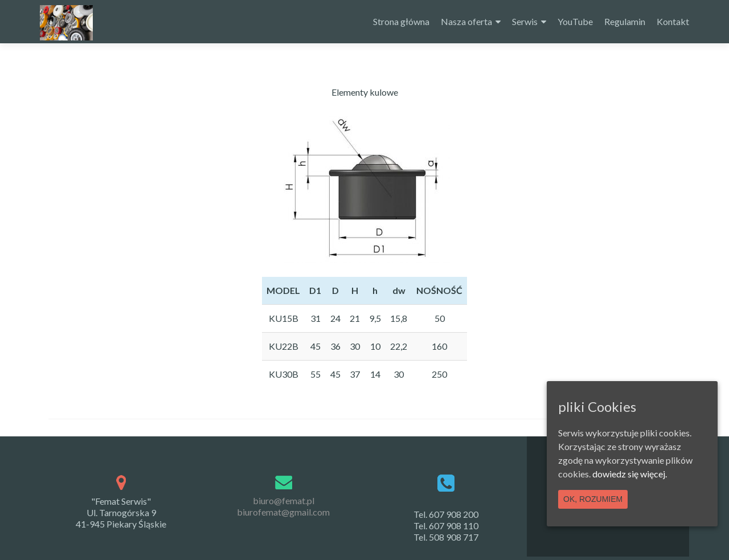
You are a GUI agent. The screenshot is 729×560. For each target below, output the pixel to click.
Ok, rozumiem (593, 499)
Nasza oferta (466, 21)
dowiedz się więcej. (630, 474)
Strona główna (401, 21)
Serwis (525, 21)
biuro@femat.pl (284, 500)
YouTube (575, 21)
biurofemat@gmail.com (283, 512)
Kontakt (673, 21)
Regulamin (625, 21)
